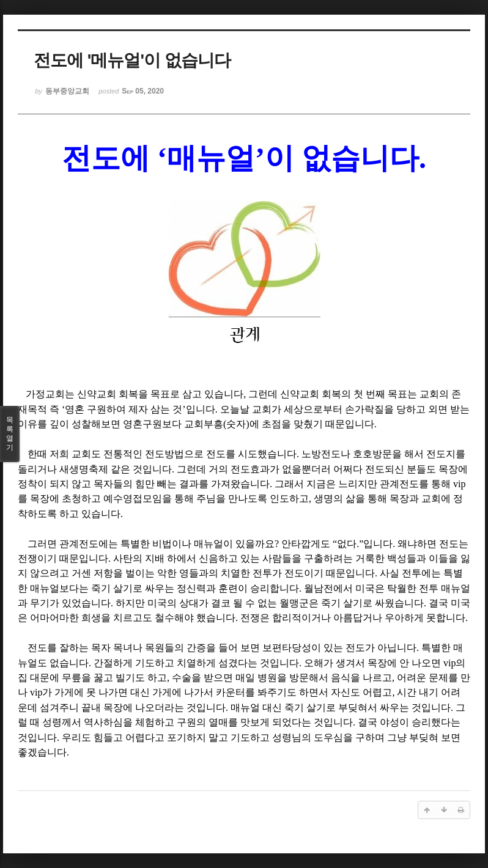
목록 (10, 434)
